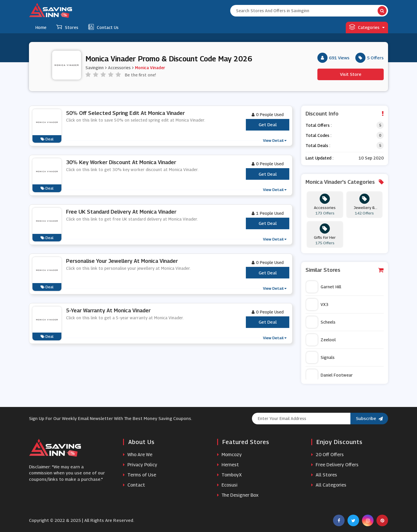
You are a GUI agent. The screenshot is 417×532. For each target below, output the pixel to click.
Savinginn (95, 68)
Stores (67, 27)
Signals (320, 357)
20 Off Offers (328, 455)
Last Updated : (319, 158)
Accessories (119, 68)
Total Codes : (318, 135)
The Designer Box (238, 495)
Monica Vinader (150, 68)
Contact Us (103, 27)
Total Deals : (318, 145)
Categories (367, 27)
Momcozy (229, 455)
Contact (134, 485)
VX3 (317, 304)
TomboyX (229, 475)
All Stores (324, 475)
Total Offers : (319, 125)
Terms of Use (140, 475)
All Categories (329, 485)
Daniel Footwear (329, 375)
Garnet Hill (324, 287)
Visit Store (351, 74)
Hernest (228, 465)
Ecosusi (227, 485)
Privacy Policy (140, 465)
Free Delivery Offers (335, 465)
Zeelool (321, 340)
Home (41, 27)
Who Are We (138, 455)
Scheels (321, 322)
